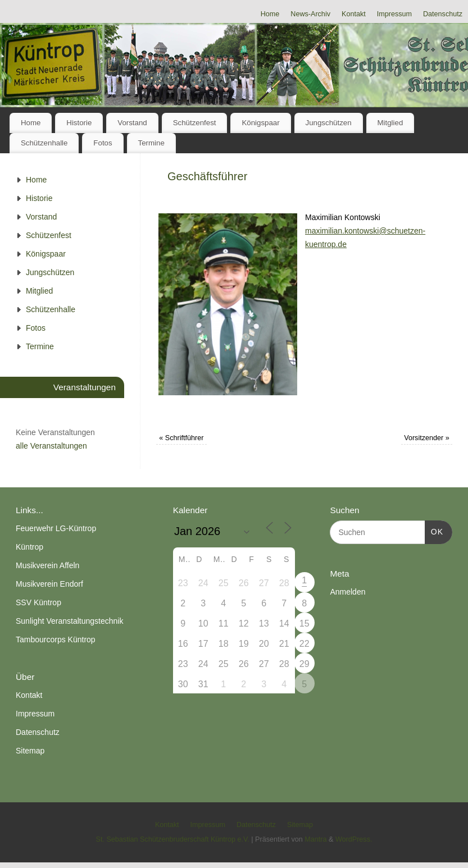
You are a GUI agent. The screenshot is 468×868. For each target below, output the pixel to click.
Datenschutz (443, 14)
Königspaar (260, 123)
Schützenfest (195, 123)
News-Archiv (310, 14)
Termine (151, 143)
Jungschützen (329, 123)
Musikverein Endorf (49, 584)
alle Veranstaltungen (51, 446)
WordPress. (354, 839)
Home (270, 14)
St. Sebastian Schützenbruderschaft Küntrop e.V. (173, 839)
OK (434, 531)
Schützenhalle (44, 143)
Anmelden (347, 592)
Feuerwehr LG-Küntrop (56, 528)
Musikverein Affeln (47, 565)
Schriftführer (181, 438)
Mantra (315, 839)
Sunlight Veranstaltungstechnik (69, 621)
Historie (79, 123)
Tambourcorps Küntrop (56, 639)
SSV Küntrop (38, 602)
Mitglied (390, 123)
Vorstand (132, 123)
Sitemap (30, 751)
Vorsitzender (427, 438)
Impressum (394, 14)
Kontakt (354, 14)
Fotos (103, 143)
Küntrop (29, 547)
